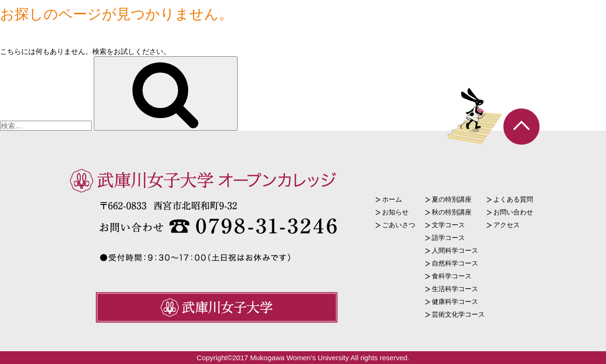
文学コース (448, 225)
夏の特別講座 (452, 199)
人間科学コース (455, 250)
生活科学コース (455, 289)
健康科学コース (455, 302)
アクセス (507, 225)
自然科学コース (455, 263)
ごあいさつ (399, 225)
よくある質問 (513, 199)
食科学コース (452, 276)
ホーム (392, 199)
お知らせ (395, 212)
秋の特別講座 (452, 212)
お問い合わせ (513, 212)
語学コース (448, 238)
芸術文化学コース (458, 314)
